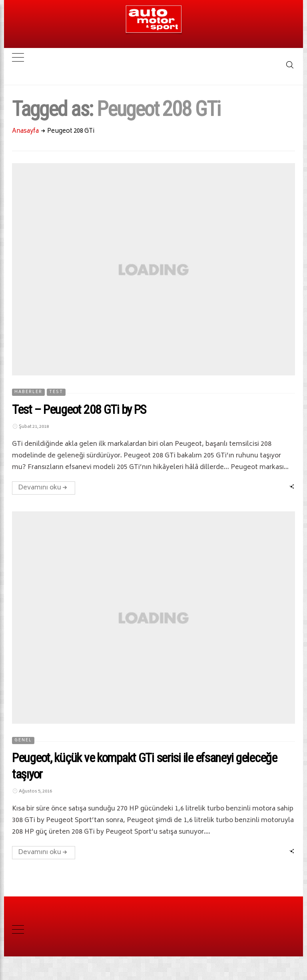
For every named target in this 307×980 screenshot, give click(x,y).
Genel (23, 740)
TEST (56, 392)
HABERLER (28, 392)
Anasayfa (25, 131)
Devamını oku (44, 488)
